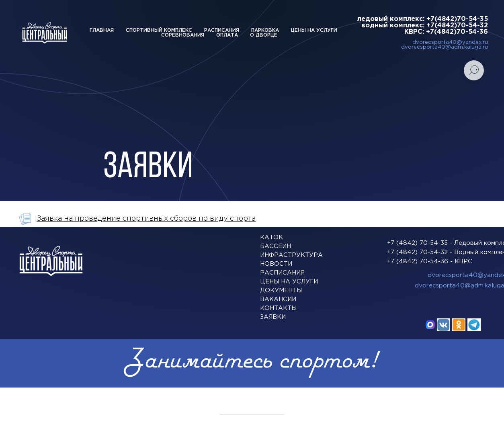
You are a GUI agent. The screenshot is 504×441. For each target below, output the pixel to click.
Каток (271, 237)
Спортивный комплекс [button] (159, 30)
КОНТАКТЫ (278, 308)
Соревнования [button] (183, 35)
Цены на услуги (314, 30)
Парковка (265, 30)
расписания (282, 273)
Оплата (227, 35)
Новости (276, 264)
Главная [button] (102, 30)
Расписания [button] (222, 30)
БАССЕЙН (276, 246)
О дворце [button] (264, 35)
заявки (273, 317)
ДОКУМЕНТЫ (281, 290)
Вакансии (278, 299)
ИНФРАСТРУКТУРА (291, 255)
